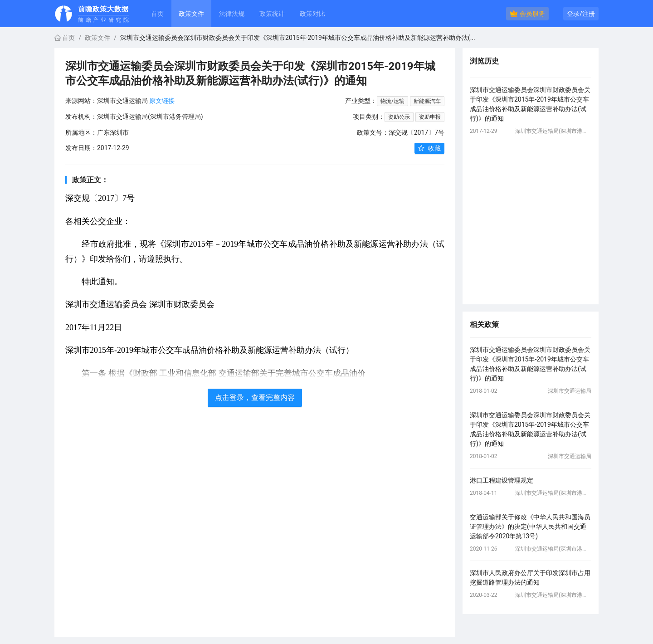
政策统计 (272, 14)
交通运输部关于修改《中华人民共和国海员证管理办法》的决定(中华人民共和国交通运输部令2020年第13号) (530, 527)
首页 (157, 14)
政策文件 (97, 38)
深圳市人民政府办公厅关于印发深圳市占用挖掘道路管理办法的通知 (530, 578)
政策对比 (312, 14)
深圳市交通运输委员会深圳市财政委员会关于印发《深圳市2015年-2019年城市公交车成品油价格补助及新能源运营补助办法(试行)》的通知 (530, 104)
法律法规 (232, 14)
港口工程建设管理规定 (502, 480)
